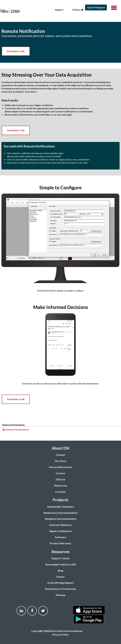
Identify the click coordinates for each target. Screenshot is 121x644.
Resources (60, 552)
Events (61, 577)
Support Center (61, 558)
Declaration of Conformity (61, 589)
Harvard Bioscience (60, 467)
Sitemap (60, 595)
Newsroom (61, 485)
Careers (60, 473)
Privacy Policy (60, 634)
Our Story (61, 461)
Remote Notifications (18, 430)
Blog (60, 571)
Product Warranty (61, 543)
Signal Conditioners (61, 531)
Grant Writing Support (61, 583)
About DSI (60, 448)
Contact (61, 455)
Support (59, 10)
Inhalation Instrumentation (61, 519)
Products (60, 500)
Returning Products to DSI (61, 564)
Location (60, 492)
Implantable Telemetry (61, 507)
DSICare (61, 479)
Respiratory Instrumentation (61, 513)
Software (61, 537)
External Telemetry (61, 525)
